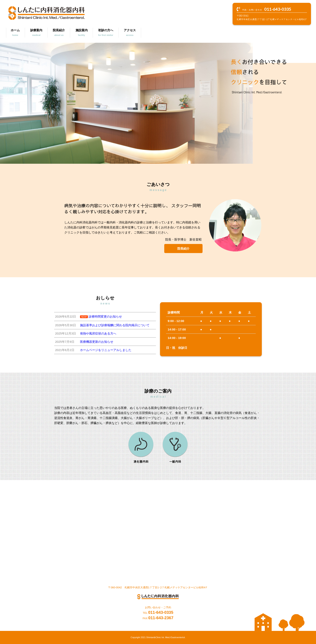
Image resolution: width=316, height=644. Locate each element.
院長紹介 (59, 33)
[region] (126, 103)
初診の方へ (106, 33)
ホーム (15, 33)
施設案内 (82, 33)
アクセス (130, 33)
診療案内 (36, 33)
